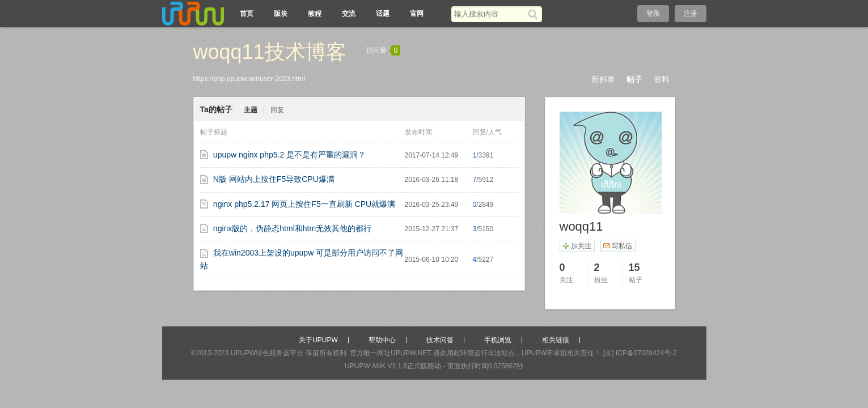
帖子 (634, 79)
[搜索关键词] (490, 14)
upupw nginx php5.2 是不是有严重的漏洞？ (289, 155)
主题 (251, 110)
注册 (691, 14)
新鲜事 (603, 79)
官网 (417, 14)
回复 (277, 110)
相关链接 (556, 340)
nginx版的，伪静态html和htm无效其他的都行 (292, 228)
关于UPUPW (318, 340)
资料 (662, 79)
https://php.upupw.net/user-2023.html (249, 79)
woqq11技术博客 (270, 52)
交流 (349, 14)
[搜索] (535, 14)
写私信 (618, 246)
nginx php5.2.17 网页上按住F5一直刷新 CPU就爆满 (304, 204)
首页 (247, 14)
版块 (281, 14)
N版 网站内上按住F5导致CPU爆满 (274, 179)
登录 (653, 14)
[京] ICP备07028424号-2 (640, 353)
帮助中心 (382, 340)
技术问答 (440, 340)
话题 (383, 14)
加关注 (577, 246)
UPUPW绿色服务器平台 (267, 353)
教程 (315, 14)
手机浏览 (498, 340)
